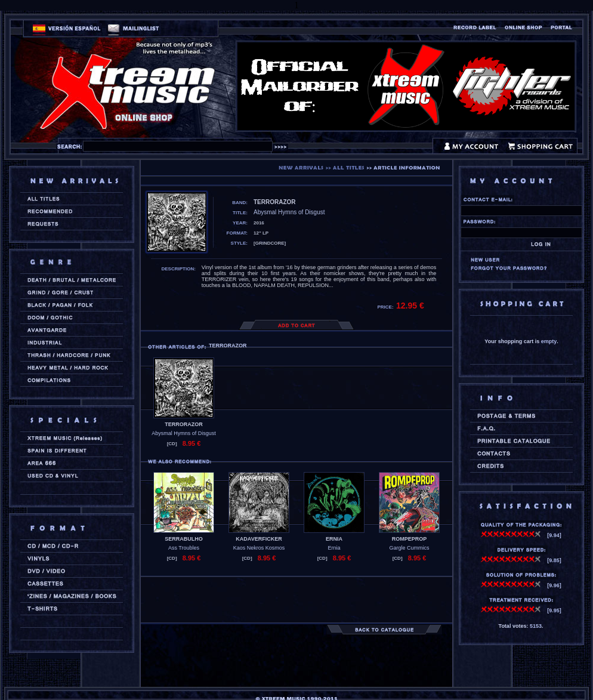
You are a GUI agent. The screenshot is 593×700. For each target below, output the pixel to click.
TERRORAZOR (184, 424)
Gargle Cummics (409, 548)
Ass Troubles (184, 548)
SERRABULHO (184, 539)
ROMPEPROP (410, 539)
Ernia (334, 548)
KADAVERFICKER (259, 539)
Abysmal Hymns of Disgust (184, 433)
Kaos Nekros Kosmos (259, 548)
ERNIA (334, 539)
